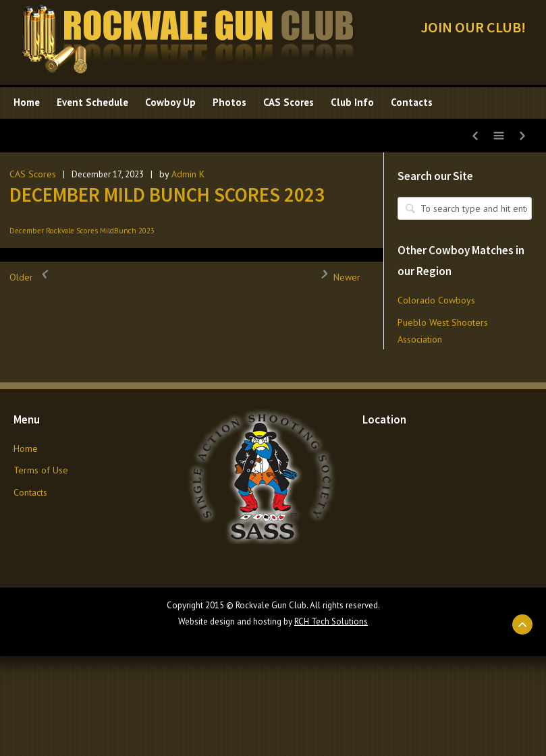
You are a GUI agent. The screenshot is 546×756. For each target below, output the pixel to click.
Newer (337, 277)
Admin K (188, 174)
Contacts (30, 492)
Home (26, 448)
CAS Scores (33, 174)
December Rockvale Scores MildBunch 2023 (82, 231)
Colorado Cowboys (436, 300)
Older (31, 277)
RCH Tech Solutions (331, 621)
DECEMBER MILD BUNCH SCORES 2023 (167, 195)
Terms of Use (41, 470)
